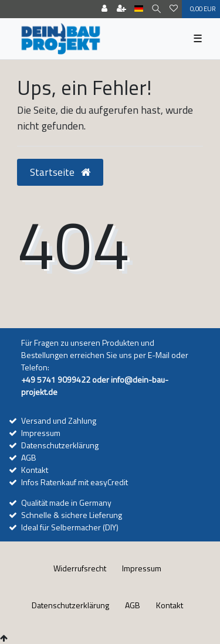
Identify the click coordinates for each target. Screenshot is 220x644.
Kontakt (35, 470)
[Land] (139, 9)
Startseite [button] (60, 172)
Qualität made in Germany (66, 502)
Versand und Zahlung (59, 420)
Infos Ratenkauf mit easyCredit (75, 482)
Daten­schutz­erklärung (70, 605)
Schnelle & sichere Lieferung (72, 515)
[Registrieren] (121, 9)
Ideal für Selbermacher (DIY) (70, 527)
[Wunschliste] (174, 9)
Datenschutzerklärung (60, 445)
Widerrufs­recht (80, 568)
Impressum (41, 433)
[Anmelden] (104, 9)
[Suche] (156, 9)
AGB (29, 457)
